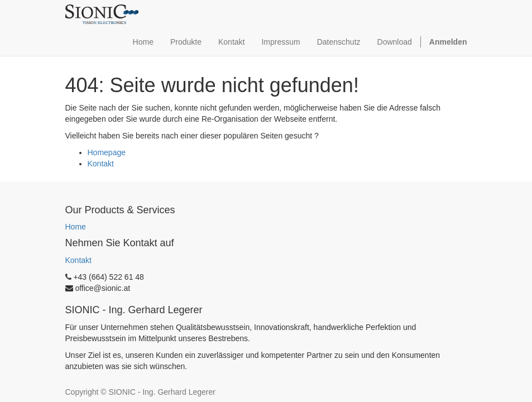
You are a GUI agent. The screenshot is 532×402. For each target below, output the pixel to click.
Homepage (107, 152)
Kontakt (101, 164)
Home (76, 227)
